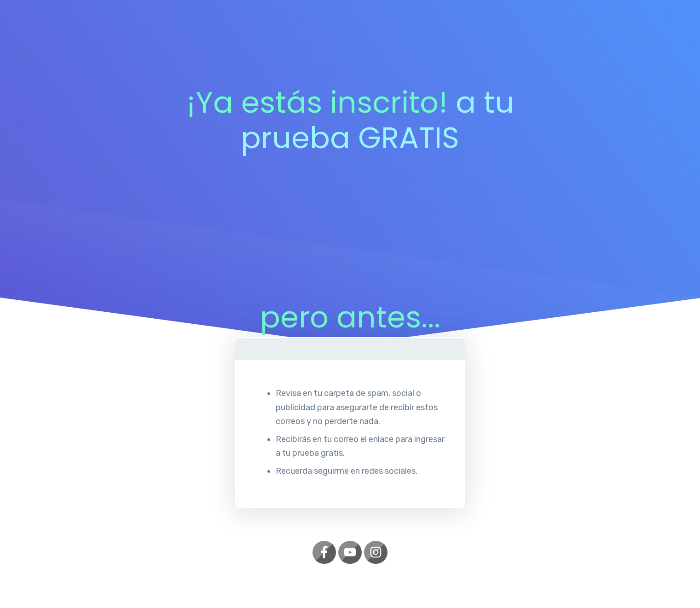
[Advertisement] (350, 235)
